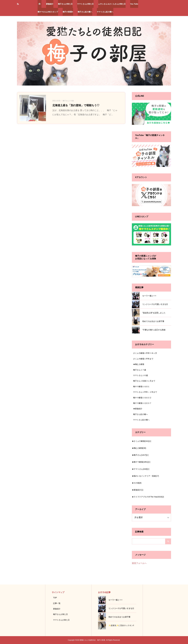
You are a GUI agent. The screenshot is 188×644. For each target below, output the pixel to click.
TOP (55, 598)
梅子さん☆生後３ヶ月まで (144, 381)
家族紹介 (50, 4)
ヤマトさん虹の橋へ (105, 12)
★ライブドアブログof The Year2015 (148, 497)
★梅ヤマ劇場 (140, 462)
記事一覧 (57, 603)
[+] (150, 441)
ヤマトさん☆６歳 (140, 375)
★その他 (137, 483)
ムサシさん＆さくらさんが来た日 (112, 4)
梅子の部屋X (68, 12)
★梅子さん (139, 455)
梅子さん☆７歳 (140, 370)
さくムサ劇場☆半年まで (143, 359)
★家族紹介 (138, 409)
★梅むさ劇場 (139, 364)
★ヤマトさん (139, 469)
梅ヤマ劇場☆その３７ (142, 403)
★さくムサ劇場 (140, 441)
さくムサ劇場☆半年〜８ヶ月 (145, 353)
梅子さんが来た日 (65, 4)
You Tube (134, 4)
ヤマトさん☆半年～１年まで (145, 392)
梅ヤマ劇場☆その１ (141, 387)
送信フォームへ (139, 563)
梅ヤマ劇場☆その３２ (142, 398)
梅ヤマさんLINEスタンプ (48, 12)
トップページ (40, 4)
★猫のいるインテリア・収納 (145, 476)
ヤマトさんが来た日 (85, 4)
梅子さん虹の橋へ (85, 12)
